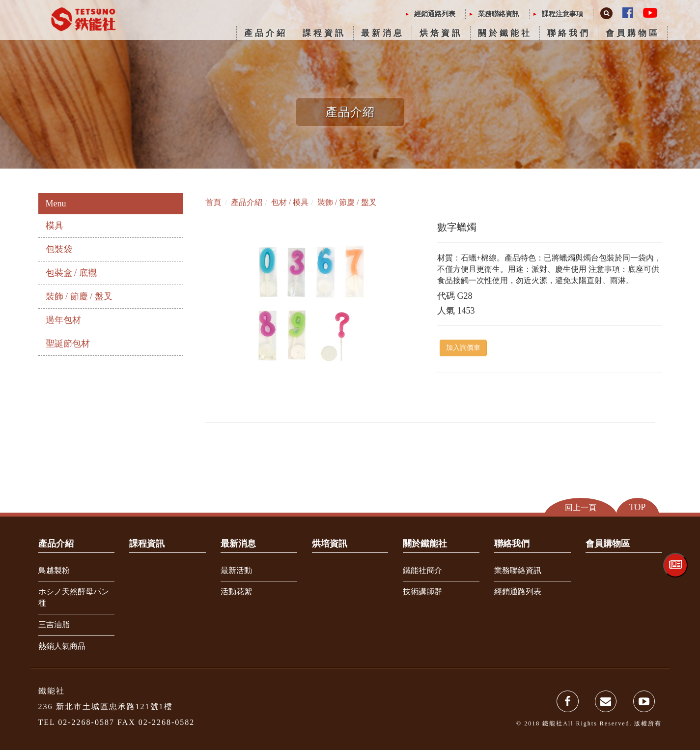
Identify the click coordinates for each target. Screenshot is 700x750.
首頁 (213, 202)
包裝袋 (59, 249)
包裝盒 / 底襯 (71, 273)
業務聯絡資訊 (499, 14)
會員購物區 (633, 33)
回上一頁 (581, 507)
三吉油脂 (54, 624)
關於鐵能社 (505, 33)
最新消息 (383, 33)
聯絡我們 (569, 33)
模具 (55, 226)
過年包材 (63, 320)
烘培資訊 (330, 544)
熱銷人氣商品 (62, 646)
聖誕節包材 (68, 344)
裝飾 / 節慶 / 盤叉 (79, 296)
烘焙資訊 (441, 33)
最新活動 (236, 570)
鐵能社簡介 (422, 570)
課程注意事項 (562, 14)
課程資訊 (324, 33)
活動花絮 (236, 591)
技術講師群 (422, 591)
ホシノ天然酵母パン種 (74, 597)
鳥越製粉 (54, 570)
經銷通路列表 (435, 14)
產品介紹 (266, 33)
